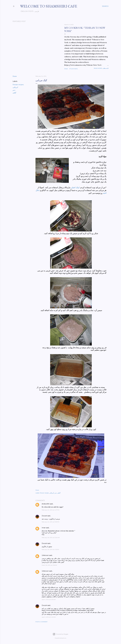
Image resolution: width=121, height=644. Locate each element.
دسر (14, 90)
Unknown (45, 555)
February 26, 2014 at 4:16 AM (50, 549)
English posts (26, 11)
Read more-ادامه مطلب (101, 68)
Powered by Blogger (61, 634)
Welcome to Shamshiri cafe (49, 6)
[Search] (105, 6)
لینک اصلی (75, 187)
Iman (44, 528)
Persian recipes (18, 85)
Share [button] (66, 69)
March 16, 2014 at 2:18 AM (49, 565)
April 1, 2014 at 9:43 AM (49, 617)
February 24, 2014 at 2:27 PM (51, 510)
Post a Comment (41, 622)
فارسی (36, 11)
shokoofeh (46, 504)
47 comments (73, 69)
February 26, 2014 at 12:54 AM (51, 538)
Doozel (44, 516)
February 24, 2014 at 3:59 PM (50, 522)
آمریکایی (15, 87)
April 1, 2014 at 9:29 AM (49, 600)
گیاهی (14, 93)
